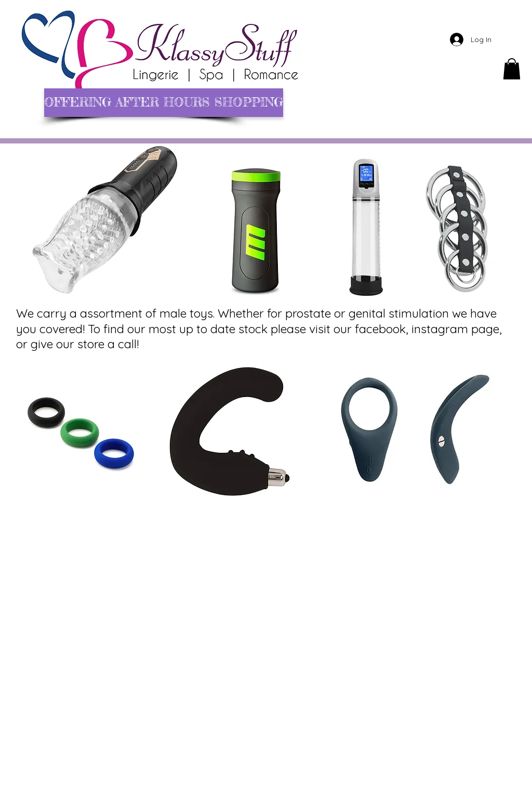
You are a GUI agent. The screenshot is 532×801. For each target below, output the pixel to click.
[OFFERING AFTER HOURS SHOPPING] (164, 103)
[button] (512, 69)
